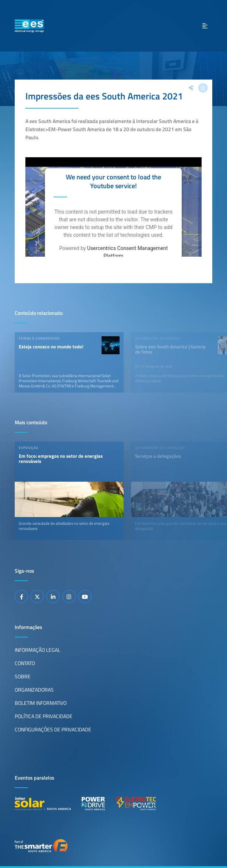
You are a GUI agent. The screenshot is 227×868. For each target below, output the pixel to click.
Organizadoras (34, 690)
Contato (25, 663)
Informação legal (38, 650)
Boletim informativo (41, 703)
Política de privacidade (44, 716)
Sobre (23, 677)
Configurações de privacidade (53, 730)
